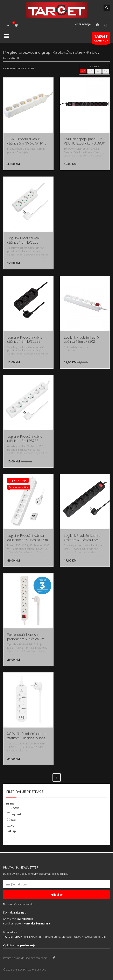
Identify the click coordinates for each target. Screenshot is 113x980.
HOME (13, 808)
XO (11, 826)
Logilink (14, 814)
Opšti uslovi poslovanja (19, 945)
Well (12, 820)
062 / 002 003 (25, 919)
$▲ (98, 71)
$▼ (106, 71)
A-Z (83, 71)
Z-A (91, 71)
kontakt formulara (37, 923)
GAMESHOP (101, 39)
